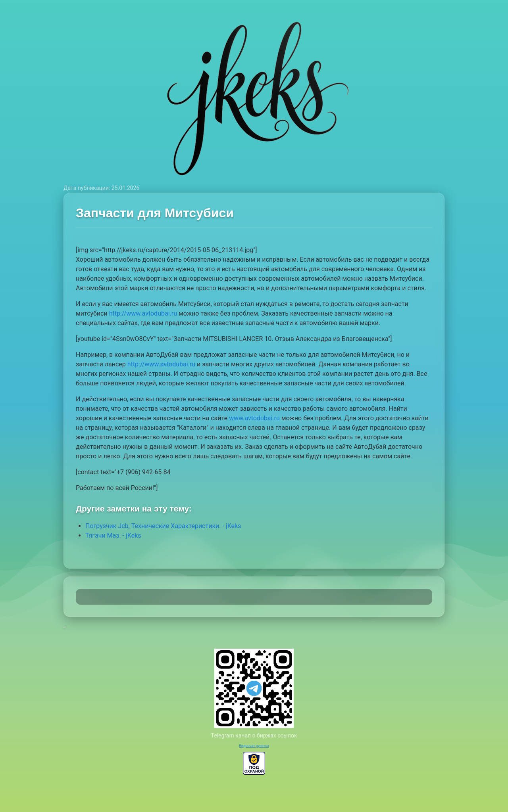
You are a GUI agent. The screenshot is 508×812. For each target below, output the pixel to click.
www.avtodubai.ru (254, 418)
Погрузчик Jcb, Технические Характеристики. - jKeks (163, 526)
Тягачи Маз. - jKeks (113, 535)
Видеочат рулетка (254, 746)
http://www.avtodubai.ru (143, 313)
